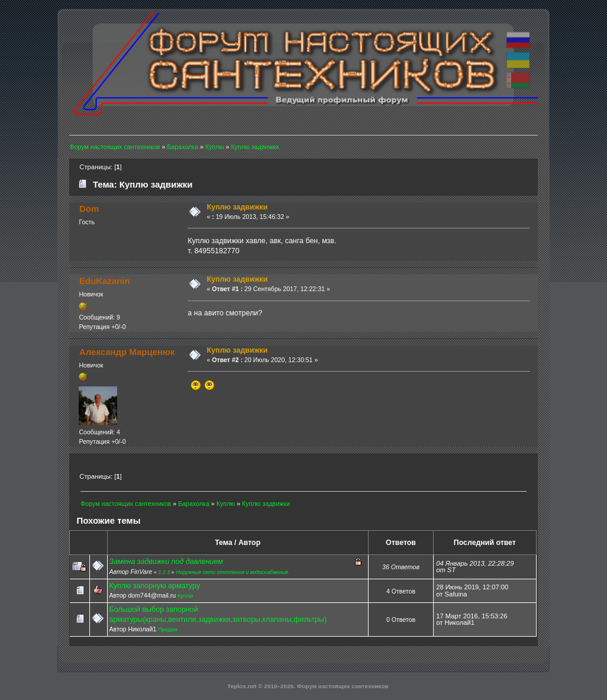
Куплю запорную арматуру (155, 586)
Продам (167, 630)
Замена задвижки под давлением (166, 562)
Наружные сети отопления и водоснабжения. (232, 572)
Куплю (185, 596)
